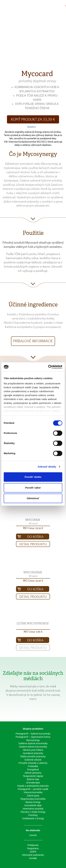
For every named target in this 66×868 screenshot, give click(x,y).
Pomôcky (33, 815)
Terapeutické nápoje (33, 776)
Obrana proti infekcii (33, 750)
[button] (54, 7)
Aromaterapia (33, 783)
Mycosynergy (33, 740)
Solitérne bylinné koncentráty (33, 743)
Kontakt (33, 858)
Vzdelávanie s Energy (33, 818)
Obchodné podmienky (33, 855)
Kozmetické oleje (33, 805)
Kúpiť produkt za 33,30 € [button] (33, 119)
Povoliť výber (33, 488)
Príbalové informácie (33, 341)
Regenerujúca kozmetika (33, 799)
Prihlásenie (33, 845)
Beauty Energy (33, 802)
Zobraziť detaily (47, 467)
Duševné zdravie (33, 760)
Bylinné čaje (33, 779)
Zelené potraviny (33, 773)
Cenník (33, 835)
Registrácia (33, 848)
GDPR (33, 852)
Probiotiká (33, 766)
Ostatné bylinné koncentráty (33, 747)
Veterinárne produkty (33, 809)
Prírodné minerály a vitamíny (33, 763)
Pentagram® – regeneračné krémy (33, 737)
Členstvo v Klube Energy (33, 812)
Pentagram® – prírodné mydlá (33, 789)
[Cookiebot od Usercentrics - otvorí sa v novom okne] (48, 367)
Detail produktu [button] (33, 544)
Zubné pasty (33, 796)
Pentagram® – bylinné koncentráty (33, 734)
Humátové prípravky (33, 753)
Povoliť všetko (33, 477)
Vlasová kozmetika (33, 792)
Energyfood (33, 770)
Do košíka (35, 537)
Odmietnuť (33, 498)
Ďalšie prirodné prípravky (33, 756)
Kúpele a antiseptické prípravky (33, 786)
